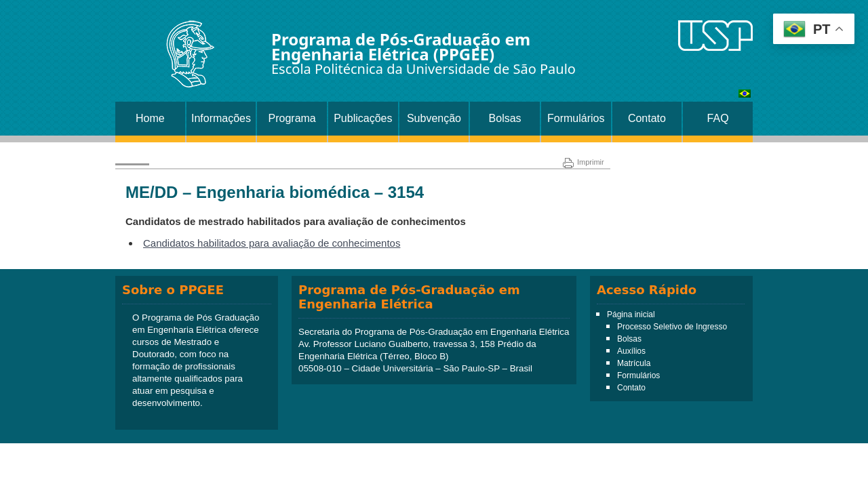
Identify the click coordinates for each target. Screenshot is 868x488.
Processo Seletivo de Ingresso (672, 327)
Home (150, 118)
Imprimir (584, 162)
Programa (292, 118)
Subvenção (434, 118)
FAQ (718, 118)
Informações (221, 118)
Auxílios (631, 351)
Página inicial (631, 314)
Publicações (363, 118)
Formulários (576, 118)
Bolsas (505, 118)
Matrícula (634, 363)
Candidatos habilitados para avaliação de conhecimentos (272, 243)
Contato (647, 118)
